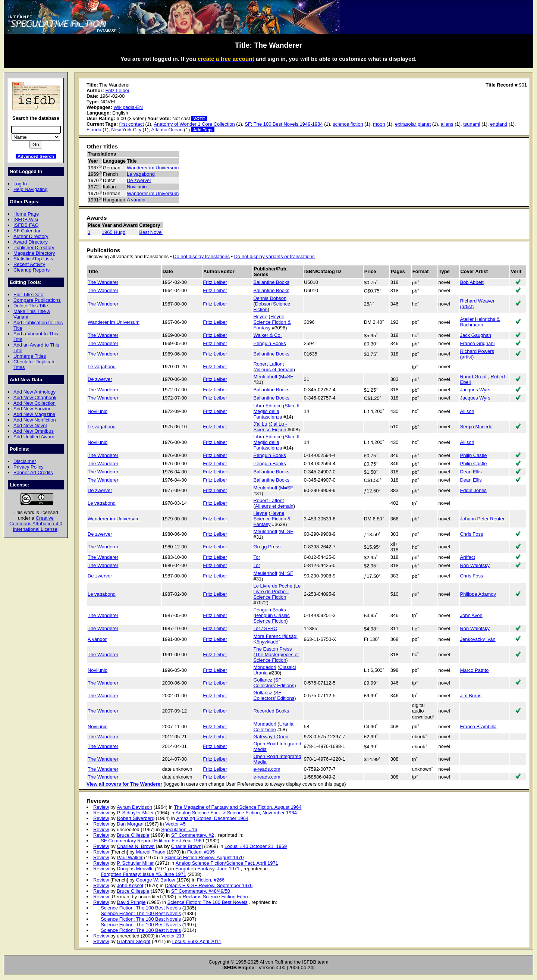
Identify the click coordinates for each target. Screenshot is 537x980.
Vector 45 (175, 824)
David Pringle (131, 902)
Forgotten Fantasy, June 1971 (207, 869)
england (499, 124)
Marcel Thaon (150, 852)
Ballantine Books (272, 282)
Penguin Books (270, 343)
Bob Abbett (472, 282)
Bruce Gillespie (133, 835)
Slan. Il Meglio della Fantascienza (277, 411)
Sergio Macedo (476, 427)
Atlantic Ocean (167, 130)
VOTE (199, 118)
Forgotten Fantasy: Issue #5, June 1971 (143, 874)
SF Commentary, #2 (193, 835)
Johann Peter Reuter (483, 519)
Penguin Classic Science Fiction (272, 618)
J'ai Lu (260, 424)
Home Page (26, 214)
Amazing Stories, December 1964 (212, 818)
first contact (132, 124)
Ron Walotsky (475, 565)
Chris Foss (472, 534)
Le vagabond (141, 174)
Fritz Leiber (117, 90)
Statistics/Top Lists (33, 259)
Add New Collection (34, 403)
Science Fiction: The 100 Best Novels (208, 902)
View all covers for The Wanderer (124, 784)
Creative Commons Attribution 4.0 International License (36, 524)
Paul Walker (130, 857)
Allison (467, 411)
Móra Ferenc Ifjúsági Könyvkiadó (276, 639)
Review (101, 807)
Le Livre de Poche (273, 586)
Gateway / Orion (271, 737)
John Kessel (130, 885)
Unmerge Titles (30, 356)
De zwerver (139, 180)
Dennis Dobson (270, 298)
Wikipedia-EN (128, 107)
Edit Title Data (29, 295)
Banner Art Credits (33, 472)
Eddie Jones (473, 490)
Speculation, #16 (179, 829)
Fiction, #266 (211, 880)
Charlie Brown (186, 846)
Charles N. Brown (136, 846)
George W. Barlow (155, 880)
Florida (94, 130)
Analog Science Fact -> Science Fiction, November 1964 (236, 813)
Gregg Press (267, 547)
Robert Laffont (269, 364)
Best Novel (151, 232)
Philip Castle (474, 455)
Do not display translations (201, 256)
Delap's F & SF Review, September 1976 (209, 885)
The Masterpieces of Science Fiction (276, 657)
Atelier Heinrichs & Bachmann (480, 322)
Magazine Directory (34, 253)
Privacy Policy (29, 467)
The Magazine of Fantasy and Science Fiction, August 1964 (238, 807)
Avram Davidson (134, 807)
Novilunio (137, 187)
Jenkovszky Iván (478, 639)
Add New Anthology (34, 392)
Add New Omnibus (34, 431)
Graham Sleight (134, 941)
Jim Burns (471, 696)
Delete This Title (31, 306)
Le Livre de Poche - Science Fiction (277, 591)
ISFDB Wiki (26, 220)
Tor (257, 557)
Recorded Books (271, 711)
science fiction (348, 124)
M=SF (287, 377)
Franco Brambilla (478, 727)
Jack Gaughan (476, 335)
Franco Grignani (478, 343)
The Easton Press (273, 649)
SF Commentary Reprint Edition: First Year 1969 (152, 841)
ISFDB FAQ (26, 225)
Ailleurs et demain (274, 370)
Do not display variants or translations (274, 256)
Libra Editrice (268, 406)
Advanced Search (36, 156)
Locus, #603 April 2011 (197, 941)
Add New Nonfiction (35, 420)
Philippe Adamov (478, 594)
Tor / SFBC (265, 628)
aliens (447, 124)
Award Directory (31, 242)
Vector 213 (173, 936)
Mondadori (265, 667)
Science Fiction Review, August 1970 (204, 857)
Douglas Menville (135, 869)
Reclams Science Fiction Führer (217, 897)
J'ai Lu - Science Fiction (270, 427)
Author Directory (31, 236)
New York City (126, 130)
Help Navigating (30, 189)
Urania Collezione (274, 727)
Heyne (260, 317)
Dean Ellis (471, 472)
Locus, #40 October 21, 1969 (256, 846)
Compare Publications (37, 300)
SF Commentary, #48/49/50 (201, 891)
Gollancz (263, 680)
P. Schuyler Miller (135, 813)
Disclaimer (25, 461)
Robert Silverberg (136, 818)
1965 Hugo (114, 232)
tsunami (472, 124)
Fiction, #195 (201, 852)
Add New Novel (30, 425)
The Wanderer (103, 282)
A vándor (136, 200)
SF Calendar (27, 231)
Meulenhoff (266, 377)
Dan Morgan (130, 824)
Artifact (468, 557)
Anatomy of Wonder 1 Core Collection (194, 124)
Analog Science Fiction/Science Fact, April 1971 (227, 863)
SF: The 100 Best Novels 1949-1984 (284, 124)
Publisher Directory (34, 248)
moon (379, 124)
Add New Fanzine (32, 409)
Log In (20, 184)
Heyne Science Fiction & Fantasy (272, 322)
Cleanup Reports (32, 270)
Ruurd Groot (473, 377)
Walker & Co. (268, 335)
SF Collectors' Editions (274, 683)
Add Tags (203, 130)
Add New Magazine (34, 414)
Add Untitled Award (34, 437)
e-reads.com (267, 769)
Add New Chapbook (35, 397)
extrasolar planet (413, 124)
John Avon (471, 615)
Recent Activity (29, 264)
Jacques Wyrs (475, 390)
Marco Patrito (475, 670)
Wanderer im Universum (153, 168)
